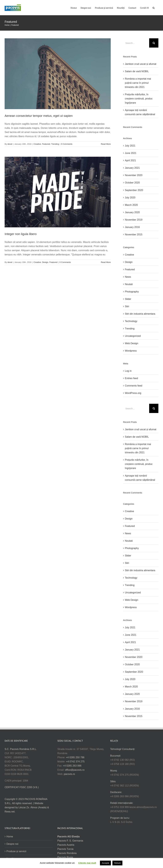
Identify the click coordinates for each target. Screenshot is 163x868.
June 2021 (131, 153)
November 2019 (134, 220)
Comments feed (134, 386)
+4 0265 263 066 (72, 766)
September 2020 (134, 190)
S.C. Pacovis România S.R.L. (21, 749)
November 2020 (134, 175)
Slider (128, 299)
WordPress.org (133, 393)
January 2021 (132, 168)
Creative (37, 144)
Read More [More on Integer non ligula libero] (106, 262)
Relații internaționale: (122, 803)
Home (10, 837)
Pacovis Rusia (65, 857)
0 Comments (67, 144)
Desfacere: (116, 792)
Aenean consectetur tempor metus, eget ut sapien (39, 116)
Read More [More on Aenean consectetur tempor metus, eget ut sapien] (106, 144)
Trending (55, 144)
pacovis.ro (69, 774)
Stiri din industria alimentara (140, 314)
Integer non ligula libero (21, 234)
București (115, 756)
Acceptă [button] (105, 863)
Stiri (127, 306)
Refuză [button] (117, 863)
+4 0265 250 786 (75, 757)
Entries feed (131, 378)
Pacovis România (67, 853)
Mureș (114, 771)
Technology (131, 321)
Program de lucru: (120, 818)
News (128, 277)
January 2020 (132, 212)
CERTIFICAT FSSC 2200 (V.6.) (22, 787)
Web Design (132, 343)
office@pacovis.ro (75, 770)
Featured (46, 144)
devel (10, 144)
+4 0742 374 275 (75, 762)
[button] (154, 8)
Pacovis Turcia (65, 849)
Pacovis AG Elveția (68, 837)
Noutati (129, 284)
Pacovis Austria (66, 845)
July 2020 (130, 198)
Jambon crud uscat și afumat (141, 64)
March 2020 (131, 205)
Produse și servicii (16, 851)
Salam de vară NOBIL (137, 71)
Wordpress (131, 351)
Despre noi (12, 844)
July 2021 (130, 146)
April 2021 (130, 160)
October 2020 (132, 183)
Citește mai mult (87, 863)
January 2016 (132, 227)
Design (45, 262)
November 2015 (134, 235)
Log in (128, 371)
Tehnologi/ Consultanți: (123, 749)
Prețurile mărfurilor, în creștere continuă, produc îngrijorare (139, 99)
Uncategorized (133, 336)
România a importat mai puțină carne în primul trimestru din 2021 (138, 83)
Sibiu (113, 781)
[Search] (154, 43)
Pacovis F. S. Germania (70, 841)
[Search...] (136, 43)
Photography (132, 292)
